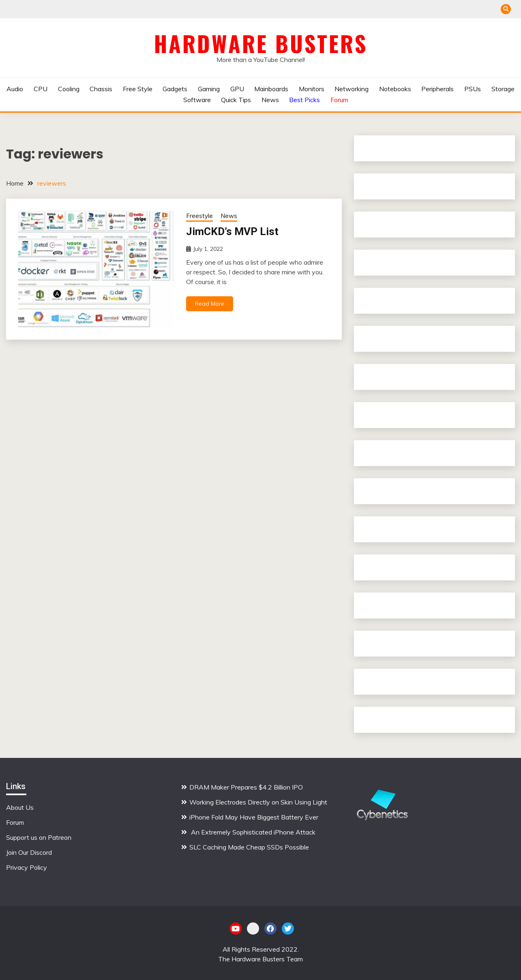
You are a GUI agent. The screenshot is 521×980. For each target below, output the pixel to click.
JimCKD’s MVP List (232, 231)
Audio (15, 89)
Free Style (138, 89)
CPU (41, 89)
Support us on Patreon (39, 837)
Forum (339, 100)
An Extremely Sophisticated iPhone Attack (252, 832)
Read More (210, 304)
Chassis (101, 89)
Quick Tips (236, 100)
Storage (503, 89)
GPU (237, 89)
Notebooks (395, 89)
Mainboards (271, 89)
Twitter (288, 929)
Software (197, 100)
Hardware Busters (261, 43)
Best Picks (304, 100)
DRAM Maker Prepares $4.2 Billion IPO (246, 787)
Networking (352, 89)
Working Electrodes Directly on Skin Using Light (258, 802)
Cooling (69, 89)
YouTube (236, 929)
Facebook (270, 929)
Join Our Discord (29, 852)
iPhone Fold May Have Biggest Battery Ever (254, 817)
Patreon (253, 929)
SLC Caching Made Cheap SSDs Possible (249, 847)
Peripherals (437, 89)
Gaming (209, 89)
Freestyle (199, 216)
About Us (20, 807)
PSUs (473, 89)
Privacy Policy (27, 867)
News (270, 100)
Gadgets (175, 89)
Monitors (312, 89)
